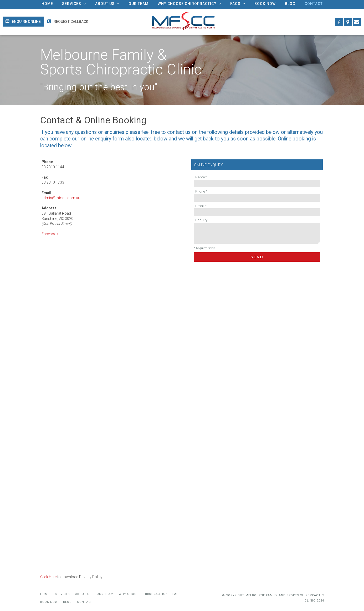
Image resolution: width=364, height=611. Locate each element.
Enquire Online (26, 22)
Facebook (50, 234)
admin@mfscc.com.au (61, 198)
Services (62, 594)
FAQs (176, 594)
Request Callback (71, 22)
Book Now (49, 602)
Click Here (48, 577)
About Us (83, 594)
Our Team (105, 594)
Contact (85, 602)
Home (45, 594)
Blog (67, 602)
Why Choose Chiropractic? (143, 594)
